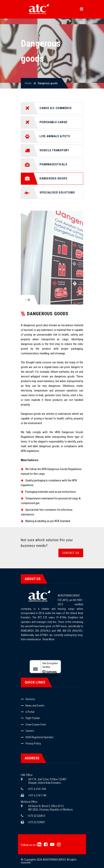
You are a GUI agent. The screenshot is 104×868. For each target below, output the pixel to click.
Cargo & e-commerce (56, 108)
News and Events (35, 706)
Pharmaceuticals (53, 164)
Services (30, 699)
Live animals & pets (55, 136)
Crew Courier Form (36, 725)
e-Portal (30, 712)
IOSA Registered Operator (40, 737)
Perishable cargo (53, 122)
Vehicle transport (54, 150)
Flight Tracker (33, 718)
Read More (49, 639)
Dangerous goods (53, 178)
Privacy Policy (33, 743)
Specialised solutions (57, 193)
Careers (30, 731)
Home (28, 83)
